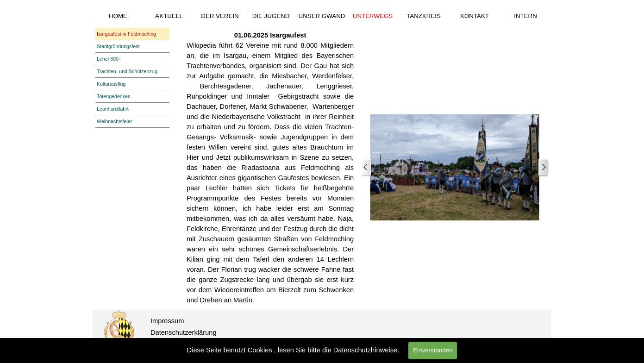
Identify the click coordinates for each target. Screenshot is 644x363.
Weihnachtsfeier (114, 121)
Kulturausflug (111, 84)
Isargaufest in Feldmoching (126, 34)
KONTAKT (475, 16)
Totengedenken (114, 96)
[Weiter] (543, 168)
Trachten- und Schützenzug (127, 71)
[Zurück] (366, 168)
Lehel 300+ (109, 59)
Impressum (167, 321)
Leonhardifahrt (113, 109)
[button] (455, 168)
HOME (118, 16)
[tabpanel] (270, 168)
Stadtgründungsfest (118, 46)
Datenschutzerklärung (184, 332)
